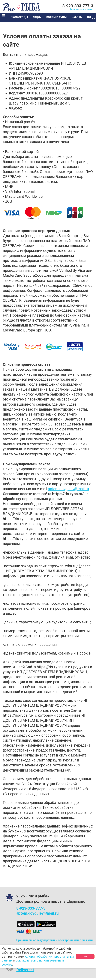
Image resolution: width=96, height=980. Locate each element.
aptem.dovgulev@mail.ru (68, 491)
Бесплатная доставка (75, 10)
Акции (41, 19)
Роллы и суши (61, 19)
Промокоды (23, 19)
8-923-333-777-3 (78, 6)
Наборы (81, 19)
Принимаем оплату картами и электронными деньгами (55, 942)
